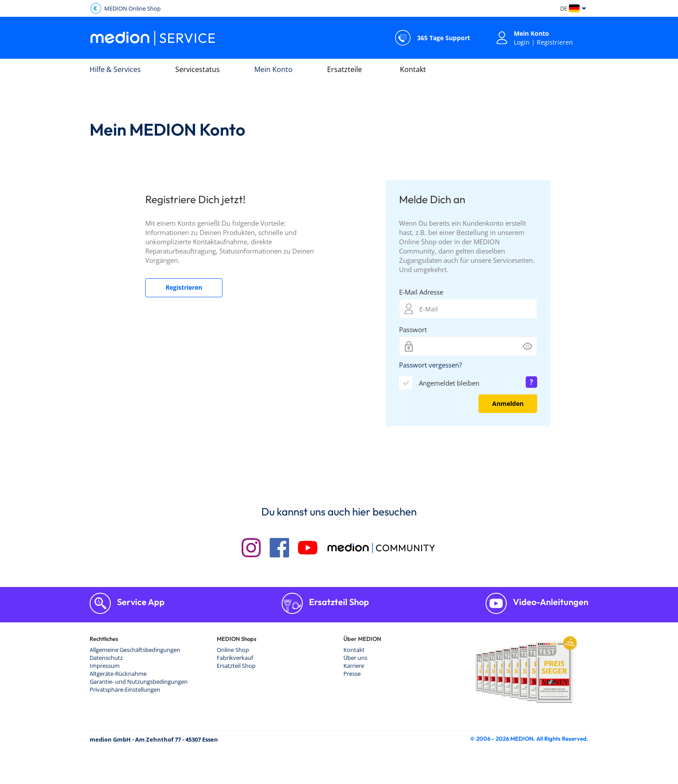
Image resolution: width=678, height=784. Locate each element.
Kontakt (413, 69)
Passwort (413, 330)
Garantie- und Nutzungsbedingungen (139, 682)
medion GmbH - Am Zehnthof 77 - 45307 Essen (154, 739)
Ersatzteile (345, 69)
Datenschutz (106, 658)
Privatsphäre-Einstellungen (125, 689)
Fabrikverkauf (235, 658)
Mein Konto (273, 69)
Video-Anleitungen (550, 602)
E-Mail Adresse (421, 292)
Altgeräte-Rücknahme (118, 674)
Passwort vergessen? (430, 365)
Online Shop (233, 650)
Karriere (354, 666)
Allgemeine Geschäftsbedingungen (135, 650)
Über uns (355, 658)
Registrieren (555, 42)
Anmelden (508, 403)
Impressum (105, 666)
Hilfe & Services (115, 69)
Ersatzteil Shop (338, 602)
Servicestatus (198, 69)
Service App (140, 602)
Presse (352, 674)
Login (522, 42)
